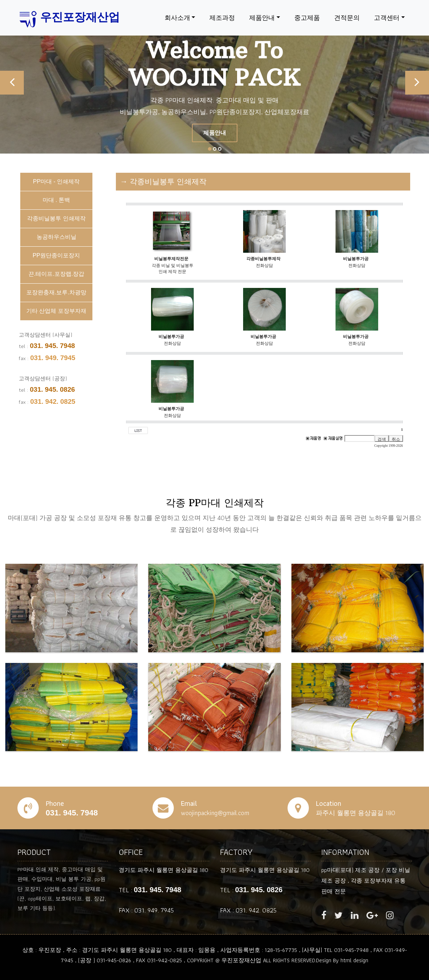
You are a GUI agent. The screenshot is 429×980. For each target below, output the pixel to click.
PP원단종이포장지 (56, 255)
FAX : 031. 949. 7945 (146, 910)
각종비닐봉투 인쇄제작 (56, 218)
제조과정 (222, 18)
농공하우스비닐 (57, 237)
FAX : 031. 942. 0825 (248, 910)
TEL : (150, 890)
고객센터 (387, 18)
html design (354, 960)
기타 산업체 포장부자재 (56, 311)
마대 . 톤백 (56, 200)
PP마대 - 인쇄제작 (57, 181)
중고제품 (307, 18)
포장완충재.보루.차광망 (56, 292)
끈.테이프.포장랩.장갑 (56, 274)
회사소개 (177, 18)
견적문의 (347, 18)
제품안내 (262, 18)
